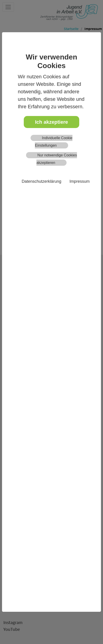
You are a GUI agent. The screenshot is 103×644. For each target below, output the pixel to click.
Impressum (80, 181)
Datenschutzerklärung (42, 181)
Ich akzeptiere (52, 122)
